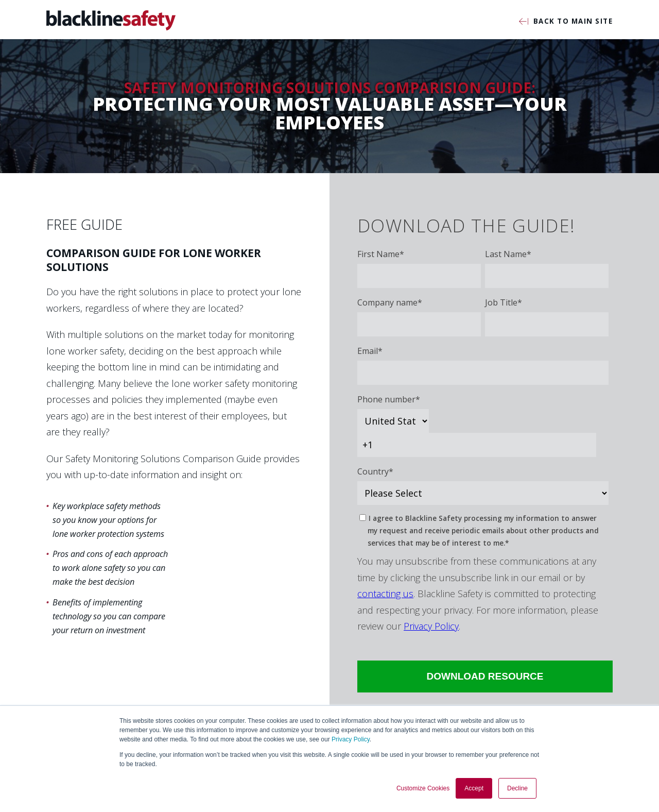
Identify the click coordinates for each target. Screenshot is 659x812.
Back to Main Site (566, 22)
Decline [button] (517, 788)
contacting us (385, 594)
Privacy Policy (351, 739)
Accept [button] (474, 788)
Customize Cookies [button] (423, 788)
